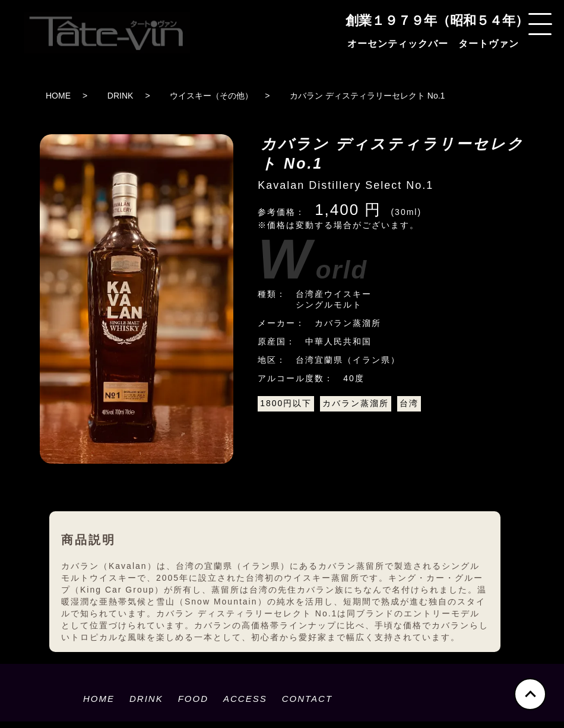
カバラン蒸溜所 (356, 403)
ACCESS (245, 699)
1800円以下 (286, 403)
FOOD (193, 699)
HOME (58, 96)
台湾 (409, 403)
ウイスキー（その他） (211, 96)
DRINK (121, 96)
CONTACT (307, 699)
